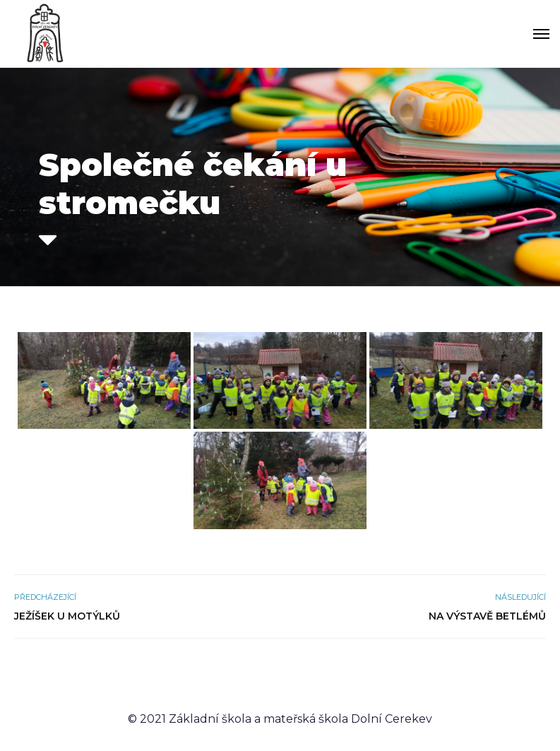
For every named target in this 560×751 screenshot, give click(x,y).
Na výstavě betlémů (487, 616)
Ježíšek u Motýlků (67, 616)
